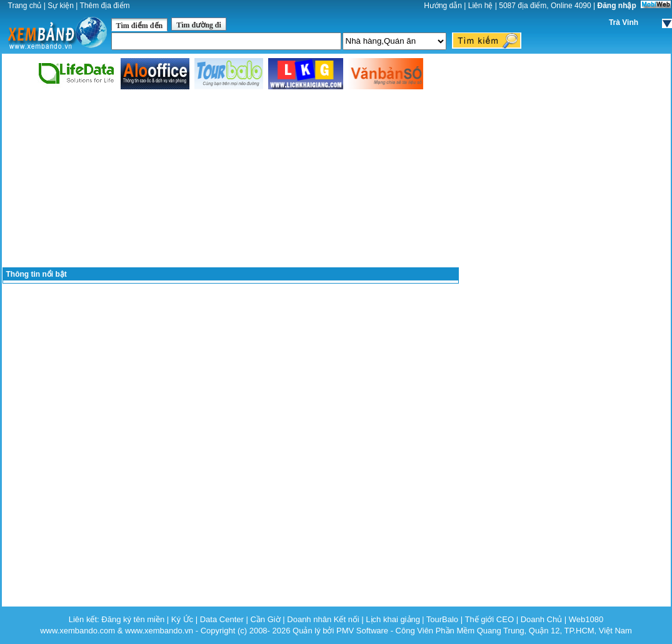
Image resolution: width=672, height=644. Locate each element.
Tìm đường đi (199, 25)
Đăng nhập (617, 6)
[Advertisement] (231, 179)
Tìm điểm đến (140, 26)
